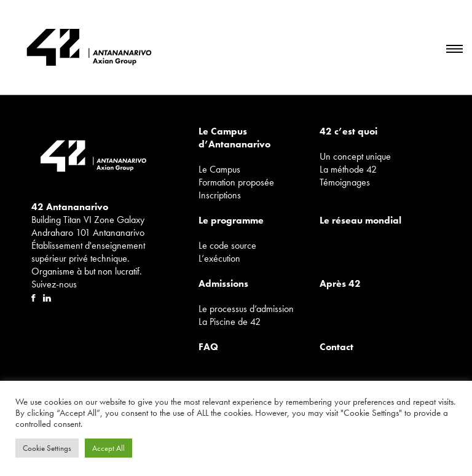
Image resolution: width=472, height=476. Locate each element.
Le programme (231, 220)
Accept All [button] (108, 448)
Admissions (223, 283)
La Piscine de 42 (230, 322)
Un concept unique (355, 156)
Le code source (227, 245)
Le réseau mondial (360, 220)
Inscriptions (220, 195)
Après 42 (340, 283)
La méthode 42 (348, 169)
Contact (336, 347)
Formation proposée (236, 182)
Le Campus (219, 169)
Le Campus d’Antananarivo (234, 138)
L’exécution (219, 258)
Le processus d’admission (246, 309)
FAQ (208, 347)
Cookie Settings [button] (47, 448)
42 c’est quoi (348, 131)
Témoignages (345, 182)
